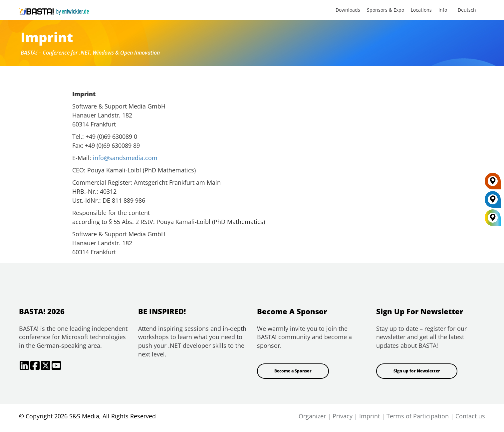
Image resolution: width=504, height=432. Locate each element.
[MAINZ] (493, 202)
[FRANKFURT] (493, 183)
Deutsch (467, 10)
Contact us (470, 416)
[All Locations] (493, 218)
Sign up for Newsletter (417, 371)
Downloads (348, 10)
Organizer (312, 416)
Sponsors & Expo (385, 10)
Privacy (343, 416)
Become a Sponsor (293, 371)
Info (443, 10)
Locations (421, 10)
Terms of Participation (418, 416)
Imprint (370, 416)
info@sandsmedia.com (125, 158)
